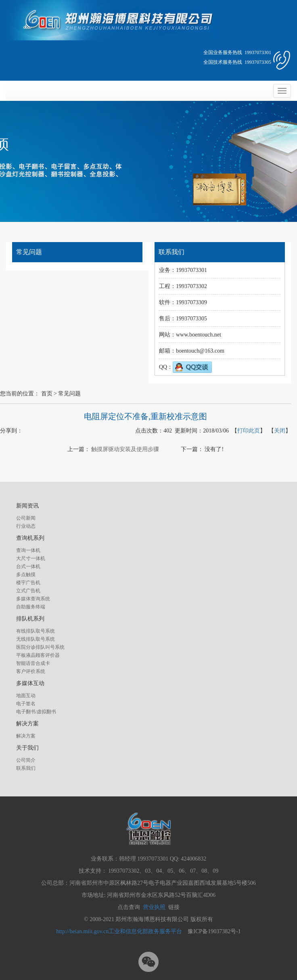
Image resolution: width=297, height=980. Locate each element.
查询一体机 (28, 550)
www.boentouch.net (199, 335)
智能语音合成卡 (33, 663)
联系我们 (26, 768)
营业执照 (154, 907)
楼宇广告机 (28, 583)
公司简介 (26, 760)
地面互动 (26, 696)
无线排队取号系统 (36, 639)
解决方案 (26, 736)
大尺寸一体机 (31, 558)
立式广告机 (28, 591)
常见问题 (69, 394)
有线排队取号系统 (36, 631)
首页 (47, 394)
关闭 (280, 431)
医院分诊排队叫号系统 (40, 647)
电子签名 (26, 704)
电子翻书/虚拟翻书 (36, 712)
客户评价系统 (31, 671)
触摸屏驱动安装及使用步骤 (125, 449)
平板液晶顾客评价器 (38, 655)
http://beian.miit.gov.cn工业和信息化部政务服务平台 (119, 931)
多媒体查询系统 (33, 599)
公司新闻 (26, 518)
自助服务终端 (31, 607)
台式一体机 (28, 566)
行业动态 (26, 526)
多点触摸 (26, 575)
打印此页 (249, 431)
